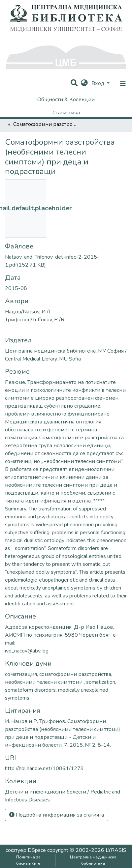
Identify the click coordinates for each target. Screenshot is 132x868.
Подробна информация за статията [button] (57, 815)
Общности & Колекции (66, 100)
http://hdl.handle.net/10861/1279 (44, 768)
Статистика (66, 113)
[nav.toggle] (123, 83)
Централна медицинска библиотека (93, 860)
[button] (84, 83)
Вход (99, 83)
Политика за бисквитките (28, 860)
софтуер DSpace (26, 850)
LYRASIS (116, 850)
